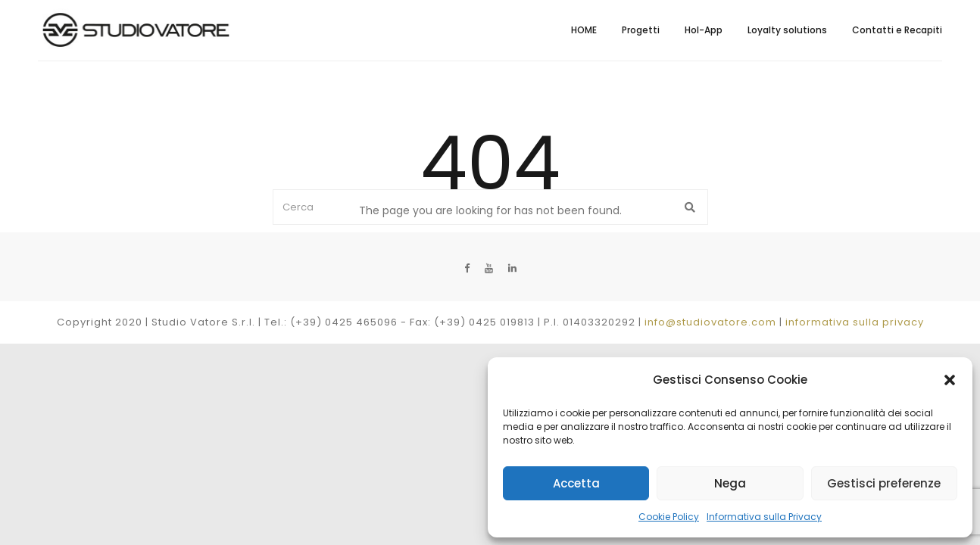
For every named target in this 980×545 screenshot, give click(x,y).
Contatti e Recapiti (897, 30)
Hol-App (704, 30)
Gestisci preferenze (884, 483)
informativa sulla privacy (855, 322)
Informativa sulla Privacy (764, 517)
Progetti (641, 30)
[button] (950, 380)
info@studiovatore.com (710, 322)
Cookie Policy (669, 517)
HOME (584, 30)
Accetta (576, 483)
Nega (730, 483)
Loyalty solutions (787, 30)
